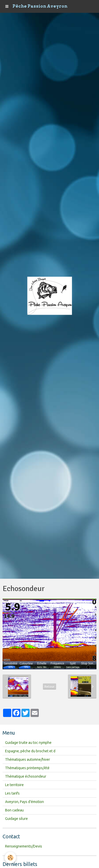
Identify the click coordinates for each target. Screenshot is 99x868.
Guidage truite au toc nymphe (28, 743)
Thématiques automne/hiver (28, 759)
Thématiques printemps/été (27, 768)
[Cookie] (10, 858)
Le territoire (14, 785)
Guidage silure (16, 819)
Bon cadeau (14, 810)
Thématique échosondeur (26, 776)
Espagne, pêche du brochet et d (30, 751)
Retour (49, 686)
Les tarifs (12, 793)
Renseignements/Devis (24, 846)
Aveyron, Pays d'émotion (24, 802)
